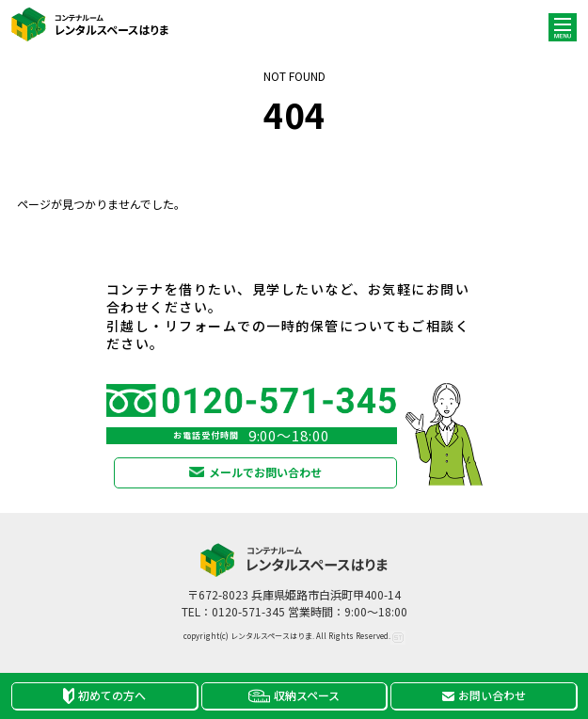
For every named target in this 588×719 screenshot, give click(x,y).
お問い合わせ (484, 695)
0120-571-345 (248, 611)
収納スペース (294, 695)
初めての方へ (104, 695)
